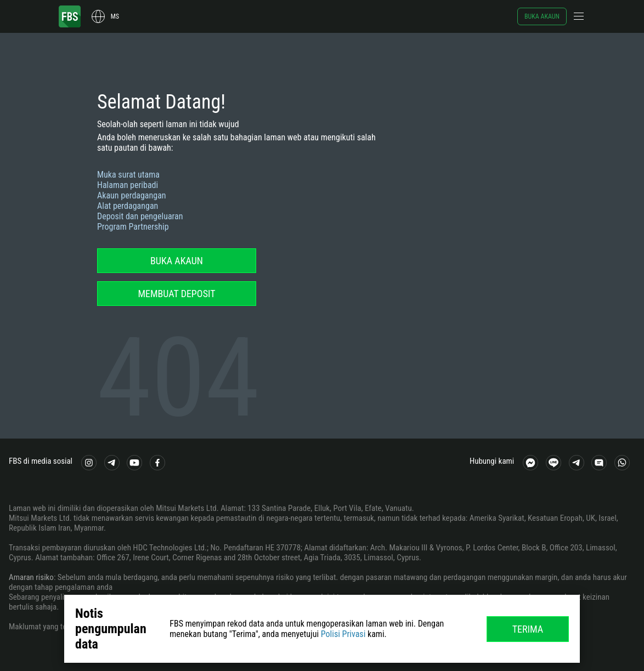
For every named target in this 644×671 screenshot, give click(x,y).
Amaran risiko (31, 577)
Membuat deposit (176, 294)
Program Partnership (133, 227)
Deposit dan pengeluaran (140, 216)
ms (115, 16)
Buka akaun (542, 16)
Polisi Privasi (343, 634)
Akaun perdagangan (132, 195)
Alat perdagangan (128, 206)
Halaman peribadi (128, 185)
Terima (528, 629)
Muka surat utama (128, 175)
